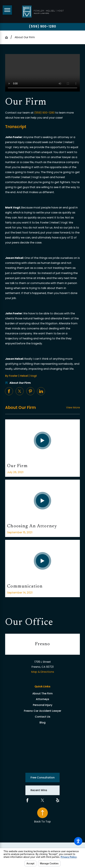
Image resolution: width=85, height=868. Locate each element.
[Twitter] (42, 800)
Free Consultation (43, 778)
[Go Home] (8, 37)
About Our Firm (25, 37)
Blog (42, 722)
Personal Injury (43, 705)
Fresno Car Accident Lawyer (43, 711)
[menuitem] (42, 694)
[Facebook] (27, 800)
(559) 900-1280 (42, 27)
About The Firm (42, 693)
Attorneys (42, 699)
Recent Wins (39, 790)
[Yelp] (58, 800)
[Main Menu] (7, 10)
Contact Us (43, 717)
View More (73, 407)
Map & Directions (43, 672)
